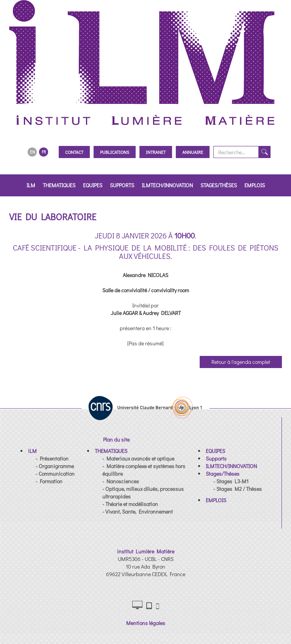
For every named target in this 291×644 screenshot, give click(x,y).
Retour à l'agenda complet (241, 362)
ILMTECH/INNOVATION (167, 185)
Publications (115, 152)
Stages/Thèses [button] (219, 185)
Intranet (156, 152)
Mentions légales (146, 623)
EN (32, 152)
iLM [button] (31, 185)
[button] (32, 451)
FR (44, 152)
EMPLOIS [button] (255, 185)
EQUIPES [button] (93, 185)
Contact (74, 152)
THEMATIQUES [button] (59, 185)
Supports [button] (122, 185)
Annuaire (193, 152)
